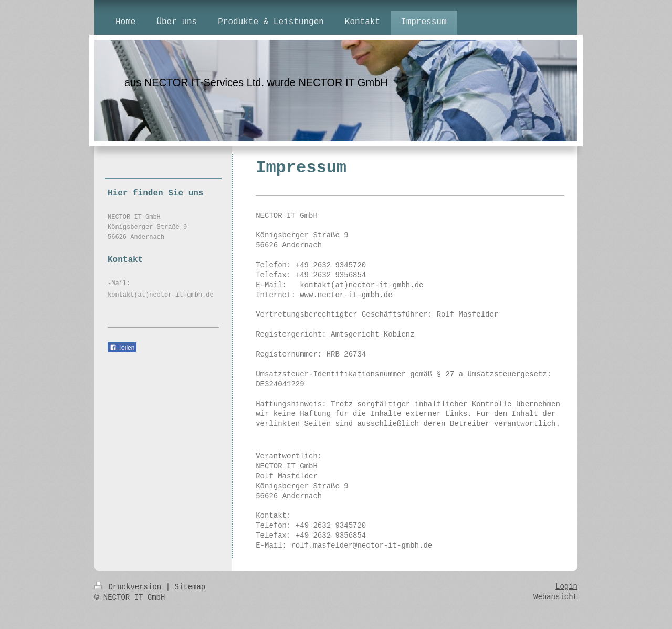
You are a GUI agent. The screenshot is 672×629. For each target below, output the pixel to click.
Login (566, 586)
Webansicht (555, 597)
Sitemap (190, 587)
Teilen (122, 348)
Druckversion (130, 587)
